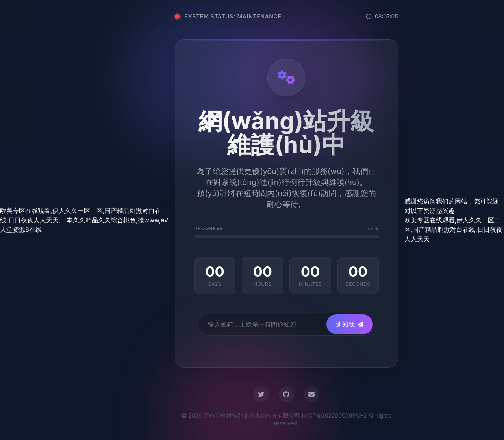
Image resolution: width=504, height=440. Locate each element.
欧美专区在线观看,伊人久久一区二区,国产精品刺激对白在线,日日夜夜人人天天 (453, 229)
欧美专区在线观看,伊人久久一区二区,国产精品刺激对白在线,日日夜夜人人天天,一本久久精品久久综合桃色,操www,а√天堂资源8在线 (84, 220)
